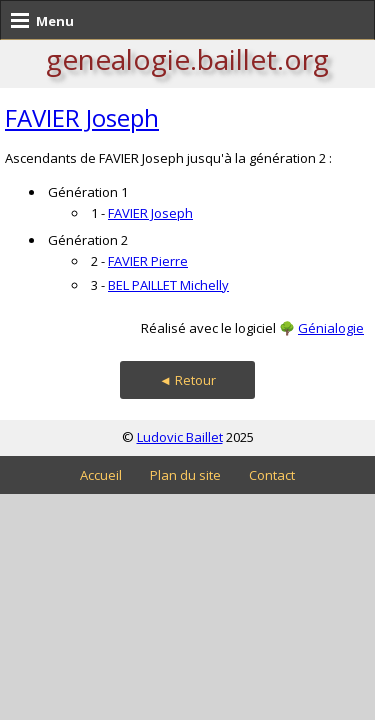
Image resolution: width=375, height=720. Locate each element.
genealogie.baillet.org (187, 59)
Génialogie (331, 328)
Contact (272, 475)
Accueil (101, 475)
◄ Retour (187, 380)
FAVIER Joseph (82, 117)
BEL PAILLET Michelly (168, 285)
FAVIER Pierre (148, 261)
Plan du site (185, 475)
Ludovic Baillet (180, 437)
